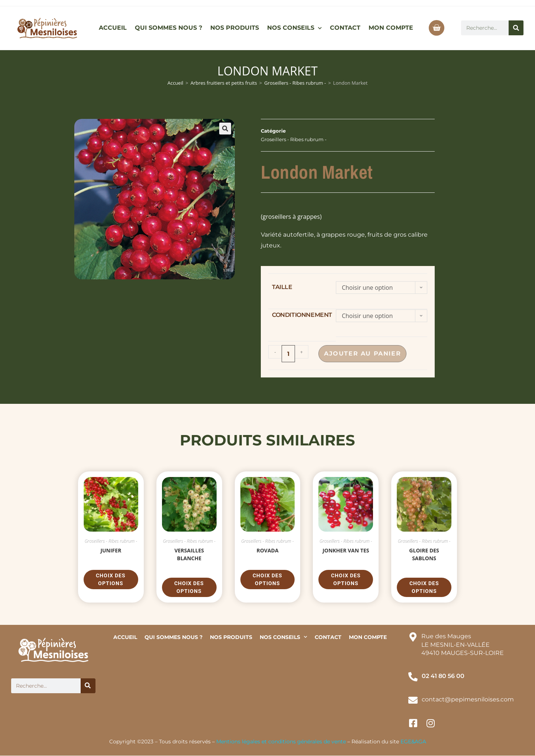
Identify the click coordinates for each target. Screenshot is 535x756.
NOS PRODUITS (235, 28)
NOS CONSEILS (294, 28)
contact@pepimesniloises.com (468, 699)
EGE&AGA (413, 742)
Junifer (111, 550)
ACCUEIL (113, 28)
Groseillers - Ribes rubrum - (295, 83)
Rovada (267, 550)
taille (282, 287)
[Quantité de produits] (288, 354)
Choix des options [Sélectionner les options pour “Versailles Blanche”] (189, 587)
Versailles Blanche (189, 554)
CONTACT (345, 28)
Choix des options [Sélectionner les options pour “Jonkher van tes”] (346, 579)
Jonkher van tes (346, 550)
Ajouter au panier (364, 353)
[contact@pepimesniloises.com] (413, 700)
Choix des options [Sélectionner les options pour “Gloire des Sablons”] (424, 587)
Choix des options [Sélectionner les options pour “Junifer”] (111, 579)
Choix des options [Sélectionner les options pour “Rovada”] (267, 579)
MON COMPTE (391, 28)
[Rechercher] (516, 28)
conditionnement (302, 315)
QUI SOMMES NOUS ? (168, 28)
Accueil (176, 83)
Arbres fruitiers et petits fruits (224, 83)
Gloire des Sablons (424, 554)
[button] (225, 129)
